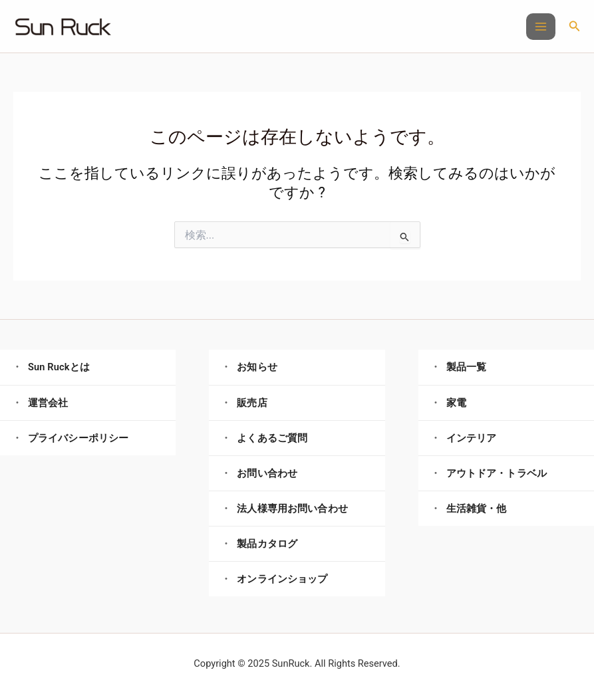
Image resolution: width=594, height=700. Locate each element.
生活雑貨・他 (477, 509)
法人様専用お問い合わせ (292, 509)
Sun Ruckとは (59, 367)
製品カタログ (267, 544)
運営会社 (48, 403)
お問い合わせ (267, 473)
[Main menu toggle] (541, 27)
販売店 (252, 403)
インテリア (472, 438)
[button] (575, 26)
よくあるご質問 (272, 438)
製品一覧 (467, 367)
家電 (456, 403)
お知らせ (257, 367)
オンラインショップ (282, 579)
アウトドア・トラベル (497, 473)
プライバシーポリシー (78, 438)
